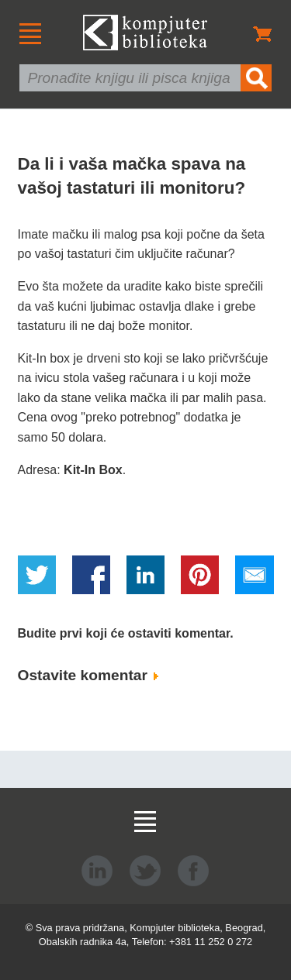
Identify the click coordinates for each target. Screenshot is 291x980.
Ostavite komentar (88, 675)
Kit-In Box (93, 470)
